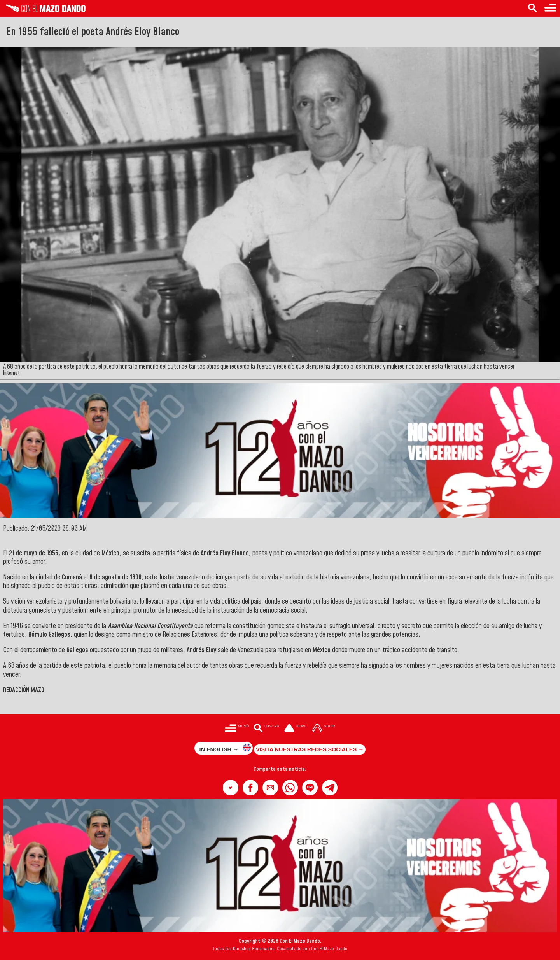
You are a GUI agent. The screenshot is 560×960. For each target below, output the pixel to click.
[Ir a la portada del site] (296, 729)
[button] (231, 788)
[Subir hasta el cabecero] (324, 729)
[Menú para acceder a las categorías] (550, 8)
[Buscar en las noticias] (532, 8)
